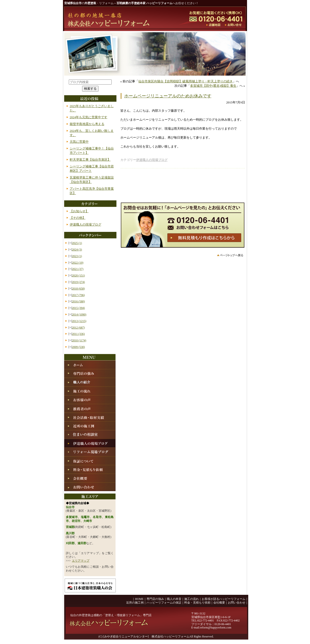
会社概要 (219, 603)
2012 (78, 328)
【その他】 (78, 218)
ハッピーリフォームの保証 (164, 603)
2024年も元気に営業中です (89, 117)
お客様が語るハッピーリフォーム (224, 599)
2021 (78, 269)
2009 (78, 347)
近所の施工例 (135, 603)
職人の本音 (174, 599)
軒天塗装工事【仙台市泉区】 (90, 160)
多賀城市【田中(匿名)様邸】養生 (213, 86)
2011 (78, 334)
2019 (78, 282)
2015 (78, 308)
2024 (77, 250)
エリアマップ (81, 561)
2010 (79, 340)
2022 (78, 263)
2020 (78, 275)
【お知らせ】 (79, 211)
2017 (78, 295)
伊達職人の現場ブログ (152, 160)
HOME (139, 599)
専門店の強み (155, 599)
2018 (78, 289)
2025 (77, 243)
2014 (79, 314)
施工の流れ (192, 599)
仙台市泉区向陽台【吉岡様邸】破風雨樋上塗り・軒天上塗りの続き (186, 81)
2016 (78, 301)
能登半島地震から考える (87, 124)
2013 (79, 321)
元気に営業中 (79, 142)
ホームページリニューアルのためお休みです (168, 96)
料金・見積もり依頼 (197, 603)
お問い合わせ (237, 603)
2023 (77, 256)
